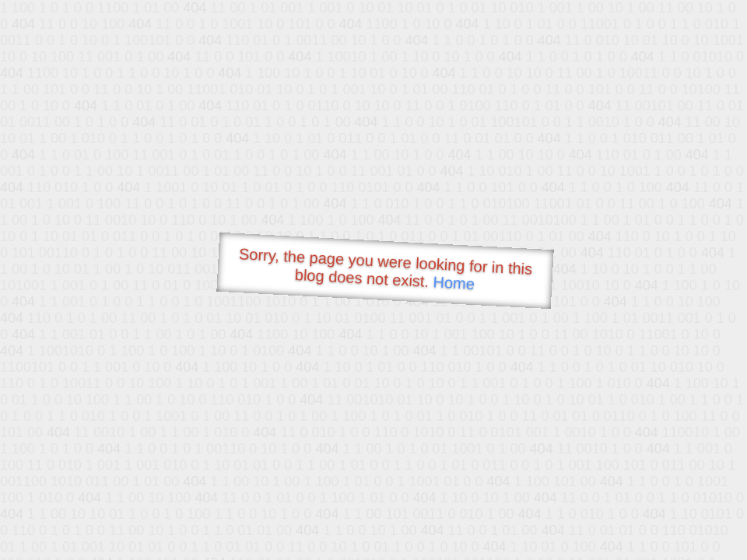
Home (454, 283)
